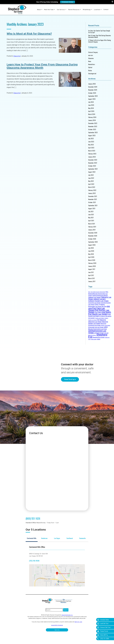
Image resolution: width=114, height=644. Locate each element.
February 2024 (92, 117)
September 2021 (93, 206)
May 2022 (91, 181)
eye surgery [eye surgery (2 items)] (92, 318)
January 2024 (92, 120)
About (39, 10)
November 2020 (93, 236)
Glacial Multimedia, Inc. (67, 615)
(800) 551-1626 (33, 518)
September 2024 (93, 96)
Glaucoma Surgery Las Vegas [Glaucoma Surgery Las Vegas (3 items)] (98, 323)
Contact (106, 10)
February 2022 (92, 190)
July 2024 (91, 102)
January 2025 (92, 84)
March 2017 (92, 278)
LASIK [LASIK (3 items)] (106, 327)
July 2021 (91, 212)
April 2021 (91, 221)
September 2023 (93, 133)
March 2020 (92, 260)
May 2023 (91, 145)
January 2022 (92, 193)
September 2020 (93, 242)
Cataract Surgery (93, 52)
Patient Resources (74, 10)
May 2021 (91, 218)
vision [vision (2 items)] (99, 339)
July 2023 (91, 139)
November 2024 (93, 90)
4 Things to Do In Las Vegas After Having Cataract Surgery (100, 41)
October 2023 (92, 130)
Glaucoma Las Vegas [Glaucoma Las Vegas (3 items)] (95, 322)
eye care (91, 55)
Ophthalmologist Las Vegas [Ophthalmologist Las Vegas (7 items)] (97, 332)
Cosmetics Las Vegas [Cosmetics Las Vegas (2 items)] (94, 303)
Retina (90, 71)
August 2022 (92, 172)
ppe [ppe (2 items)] (105, 333)
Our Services (61, 10)
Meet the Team (49, 10)
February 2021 (92, 227)
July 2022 (91, 175)
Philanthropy (87, 10)
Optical (90, 67)
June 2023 (91, 142)
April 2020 (91, 257)
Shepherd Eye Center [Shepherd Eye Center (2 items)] (99, 337)
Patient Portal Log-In (70, 379)
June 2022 (91, 178)
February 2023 (92, 154)
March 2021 (92, 224)
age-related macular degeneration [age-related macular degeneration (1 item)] (98, 292)
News (90, 61)
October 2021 (92, 202)
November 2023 (93, 126)
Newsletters (92, 64)
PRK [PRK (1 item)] (108, 333)
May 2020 (91, 254)
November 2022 (93, 163)
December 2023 (93, 123)
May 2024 (91, 108)
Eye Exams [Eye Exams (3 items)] (98, 312)
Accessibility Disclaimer (57, 625)
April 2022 (91, 184)
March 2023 (92, 151)
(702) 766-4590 (34, 561)
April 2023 (91, 148)
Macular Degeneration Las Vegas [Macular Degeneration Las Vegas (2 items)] (98, 329)
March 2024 (92, 114)
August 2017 (92, 269)
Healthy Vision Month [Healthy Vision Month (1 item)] (105, 325)
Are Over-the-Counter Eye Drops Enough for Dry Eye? (99, 32)
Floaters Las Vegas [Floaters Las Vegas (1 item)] (92, 320)
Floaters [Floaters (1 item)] (106, 318)
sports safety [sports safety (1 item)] (94, 339)
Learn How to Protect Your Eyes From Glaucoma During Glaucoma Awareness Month (42, 66)
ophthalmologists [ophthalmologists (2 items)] (99, 333)
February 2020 (92, 263)
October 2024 (92, 93)
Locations (97, 10)
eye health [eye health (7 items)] (107, 312)
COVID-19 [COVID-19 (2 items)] (97, 305)
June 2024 (91, 105)
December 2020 (93, 233)
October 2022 (92, 166)
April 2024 (91, 111)
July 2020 (91, 248)
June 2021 (91, 215)
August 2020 (92, 245)
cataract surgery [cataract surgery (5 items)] (99, 299)
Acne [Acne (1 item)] (89, 292)
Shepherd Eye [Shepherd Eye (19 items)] (98, 336)
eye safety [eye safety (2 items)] (108, 316)
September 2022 (93, 169)
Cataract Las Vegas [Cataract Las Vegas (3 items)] (94, 297)
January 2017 (92, 281)
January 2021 (92, 230)
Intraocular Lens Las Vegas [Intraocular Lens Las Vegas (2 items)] (96, 327)
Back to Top (57, 630)
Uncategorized (92, 74)
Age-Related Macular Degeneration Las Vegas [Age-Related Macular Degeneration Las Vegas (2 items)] (98, 294)
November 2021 (93, 199)
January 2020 (92, 266)
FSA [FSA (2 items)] (98, 320)
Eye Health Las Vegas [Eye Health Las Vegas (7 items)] (98, 314)
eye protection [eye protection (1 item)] (102, 316)
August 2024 (92, 99)
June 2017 (91, 272)
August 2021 (92, 209)
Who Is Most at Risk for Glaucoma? (29, 34)
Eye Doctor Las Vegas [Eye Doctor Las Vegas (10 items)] (99, 311)
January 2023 (92, 157)
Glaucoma (17, 56)
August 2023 (92, 136)
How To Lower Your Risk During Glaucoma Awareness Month (100, 36)
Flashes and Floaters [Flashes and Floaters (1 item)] (100, 318)
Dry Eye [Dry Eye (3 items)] (104, 306)
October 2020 (92, 239)
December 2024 (93, 87)
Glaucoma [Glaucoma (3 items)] (103, 320)
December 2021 (93, 196)
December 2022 (93, 160)
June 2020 (91, 251)
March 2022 (92, 187)
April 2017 (91, 275)
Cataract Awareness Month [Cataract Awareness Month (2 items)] (100, 296)
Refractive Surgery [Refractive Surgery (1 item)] (92, 335)
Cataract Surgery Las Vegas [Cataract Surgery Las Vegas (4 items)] (98, 301)
